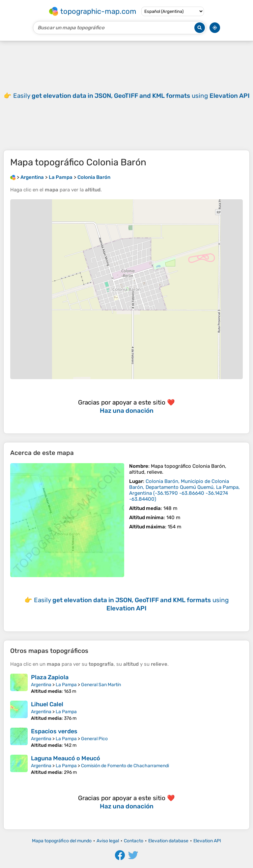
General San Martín (101, 685)
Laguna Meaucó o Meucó (66, 758)
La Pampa (66, 685)
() (184, 490)
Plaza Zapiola (50, 677)
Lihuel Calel (47, 704)
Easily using (131, 96)
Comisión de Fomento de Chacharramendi (125, 766)
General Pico (94, 739)
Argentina (41, 685)
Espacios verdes (54, 731)
